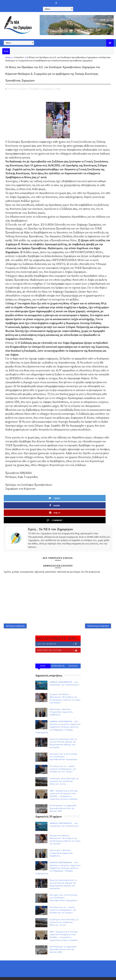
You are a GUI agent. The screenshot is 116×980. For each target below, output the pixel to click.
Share (46, 503)
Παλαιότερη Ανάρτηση (98, 613)
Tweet (19, 503)
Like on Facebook (59, 633)
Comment (100, 503)
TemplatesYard (48, 971)
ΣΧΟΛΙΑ (73, 655)
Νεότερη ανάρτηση (15, 613)
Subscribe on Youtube (59, 639)
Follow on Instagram (59, 646)
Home (8, 57)
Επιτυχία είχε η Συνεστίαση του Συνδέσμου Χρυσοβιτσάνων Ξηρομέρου (64, 746)
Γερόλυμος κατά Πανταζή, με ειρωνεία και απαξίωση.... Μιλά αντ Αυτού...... (64, 770)
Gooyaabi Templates (83, 971)
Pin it (73, 503)
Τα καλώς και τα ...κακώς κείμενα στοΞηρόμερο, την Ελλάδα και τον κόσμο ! (63, 758)
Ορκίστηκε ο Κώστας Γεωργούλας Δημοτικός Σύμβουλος (61, 701)
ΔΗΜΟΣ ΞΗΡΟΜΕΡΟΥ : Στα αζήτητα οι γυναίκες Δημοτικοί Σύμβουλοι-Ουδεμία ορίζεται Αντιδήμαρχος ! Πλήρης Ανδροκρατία (58, 716)
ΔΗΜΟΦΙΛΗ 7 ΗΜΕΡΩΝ (58, 656)
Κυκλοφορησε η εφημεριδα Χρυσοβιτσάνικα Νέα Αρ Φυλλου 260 (63, 797)
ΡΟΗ (43, 655)
